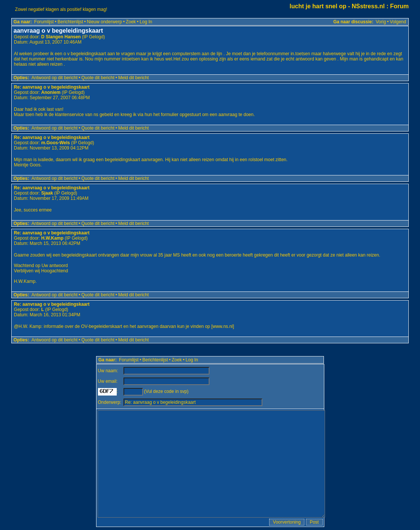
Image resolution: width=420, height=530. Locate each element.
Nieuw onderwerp (105, 22)
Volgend (398, 22)
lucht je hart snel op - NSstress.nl (337, 6)
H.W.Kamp (52, 238)
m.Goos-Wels (56, 143)
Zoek (131, 22)
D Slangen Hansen (61, 37)
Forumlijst (44, 22)
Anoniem (51, 92)
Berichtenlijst (70, 22)
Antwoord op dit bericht (55, 78)
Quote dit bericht (98, 78)
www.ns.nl (223, 326)
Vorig (381, 22)
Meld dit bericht (133, 78)
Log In (146, 22)
